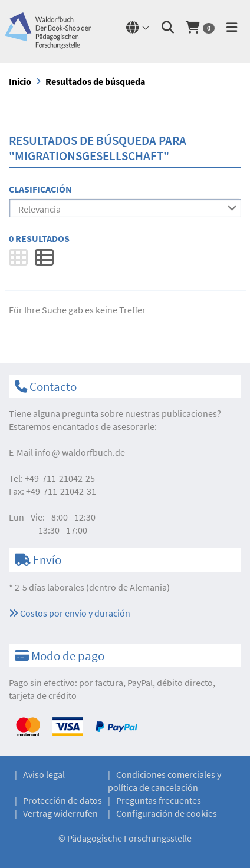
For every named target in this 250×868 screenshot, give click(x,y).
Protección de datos (63, 800)
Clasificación (40, 189)
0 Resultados (39, 238)
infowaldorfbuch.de (80, 452)
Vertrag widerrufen (60, 813)
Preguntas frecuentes (159, 800)
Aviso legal (44, 774)
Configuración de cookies (167, 813)
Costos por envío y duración (70, 613)
